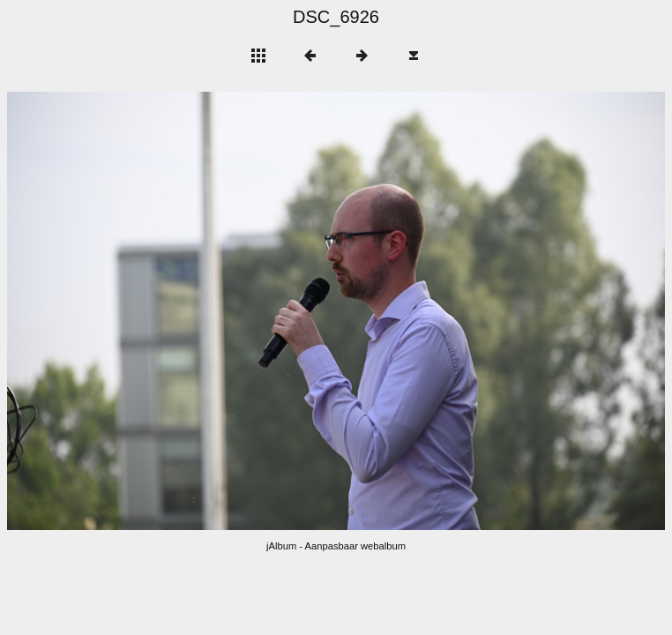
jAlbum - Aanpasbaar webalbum (336, 546)
